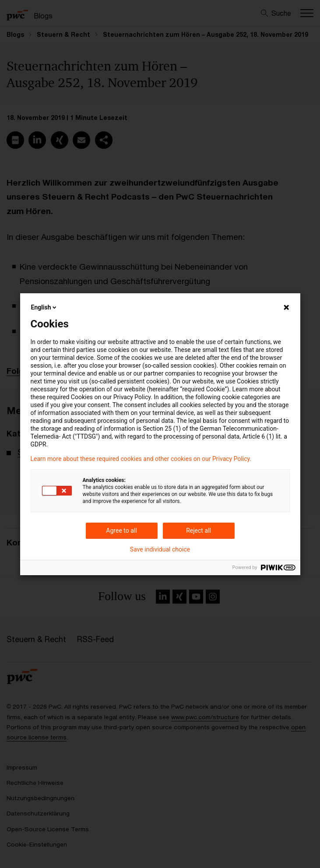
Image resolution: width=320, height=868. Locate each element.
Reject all (199, 531)
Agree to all (121, 531)
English (45, 307)
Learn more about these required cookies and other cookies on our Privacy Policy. (141, 459)
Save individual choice (160, 549)
